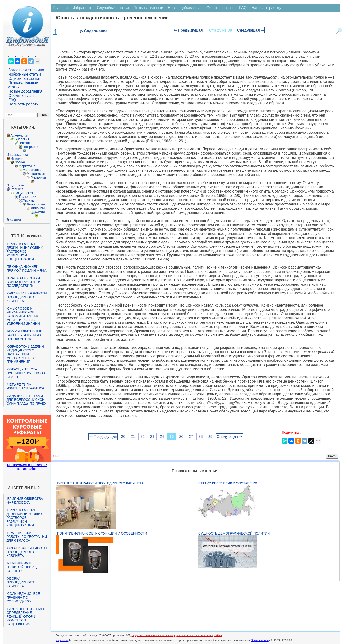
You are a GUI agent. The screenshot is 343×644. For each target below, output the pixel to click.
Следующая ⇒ (251, 30)
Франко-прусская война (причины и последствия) (23, 282)
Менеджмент (37, 174)
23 (152, 437)
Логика (20, 162)
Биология (22, 139)
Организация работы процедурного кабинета (27, 297)
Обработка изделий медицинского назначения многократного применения (25, 354)
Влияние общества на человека (25, 501)
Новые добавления (25, 91)
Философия (36, 204)
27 (191, 437)
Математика (32, 170)
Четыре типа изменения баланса (25, 386)
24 (162, 437)
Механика (38, 177)
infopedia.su (62, 640)
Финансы (38, 208)
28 (201, 437)
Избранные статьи (24, 74)
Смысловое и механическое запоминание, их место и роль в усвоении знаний (23, 316)
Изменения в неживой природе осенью (23, 567)
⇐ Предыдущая (188, 30)
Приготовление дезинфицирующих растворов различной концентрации (25, 251)
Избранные (82, 8)
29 (210, 437)
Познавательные (148, 8)
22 (143, 437)
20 (123, 437)
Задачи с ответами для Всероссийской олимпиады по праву (26, 400)
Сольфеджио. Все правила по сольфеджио (23, 597)
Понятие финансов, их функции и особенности (102, 533)
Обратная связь (22, 96)
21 (133, 437)
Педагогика (15, 185)
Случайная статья (24, 78)
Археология (19, 135)
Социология (24, 193)
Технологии (27, 197)
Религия (17, 189)
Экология (14, 220)
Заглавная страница (26, 70)
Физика (28, 200)
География (31, 147)
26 (181, 437)
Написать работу (23, 104)
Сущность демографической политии (234, 533)
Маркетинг (27, 166)
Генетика (25, 143)
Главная (60, 8)
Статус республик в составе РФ (228, 483)
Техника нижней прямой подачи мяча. (27, 269)
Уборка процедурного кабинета (20, 582)
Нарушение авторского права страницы (153, 635)
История (17, 158)
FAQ (12, 100)
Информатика (17, 155)
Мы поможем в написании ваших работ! (27, 467)
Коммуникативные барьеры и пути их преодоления (24, 335)
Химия (40, 212)
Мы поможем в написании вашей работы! (199, 635)
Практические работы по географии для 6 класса (27, 537)
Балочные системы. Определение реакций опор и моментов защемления (26, 616)
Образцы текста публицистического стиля (25, 373)
